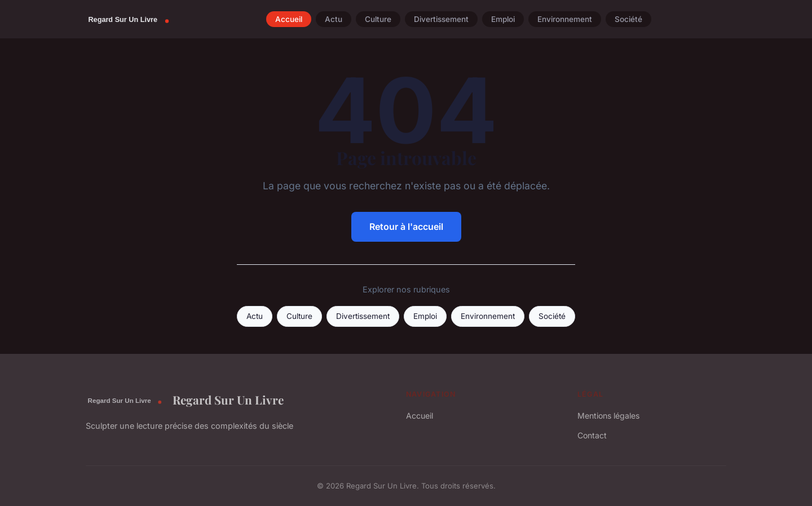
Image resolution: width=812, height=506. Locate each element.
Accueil (289, 19)
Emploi (503, 19)
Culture (378, 19)
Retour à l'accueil (406, 227)
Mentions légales (608, 416)
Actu (334, 19)
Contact (592, 435)
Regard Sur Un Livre (185, 400)
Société (628, 19)
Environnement (565, 19)
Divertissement (441, 19)
